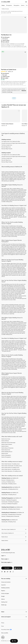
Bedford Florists (5, 453)
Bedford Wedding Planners (7, 452)
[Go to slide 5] (16, 32)
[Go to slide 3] (14, 32)
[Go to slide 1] (12, 32)
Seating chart (4, 602)
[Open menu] (2, 2)
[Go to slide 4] (15, 32)
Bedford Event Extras (6, 439)
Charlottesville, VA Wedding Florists (9, 522)
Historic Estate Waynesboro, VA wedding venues (11, 471)
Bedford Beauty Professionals (7, 448)
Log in (3, 556)
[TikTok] (14, 572)
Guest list (3, 585)
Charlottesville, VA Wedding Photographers (10, 502)
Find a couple (5, 559)
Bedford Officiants (5, 441)
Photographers (9, 5)
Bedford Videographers (6, 455)
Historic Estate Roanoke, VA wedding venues (11, 464)
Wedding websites (5, 588)
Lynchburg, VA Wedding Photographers (9, 504)
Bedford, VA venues (5, 9)
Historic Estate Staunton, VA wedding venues (11, 469)
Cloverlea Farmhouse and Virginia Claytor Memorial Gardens (14, 143)
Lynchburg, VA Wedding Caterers (8, 482)
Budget (3, 596)
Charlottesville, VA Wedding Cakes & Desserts (11, 509)
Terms (2, 626)
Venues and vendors (6, 582)
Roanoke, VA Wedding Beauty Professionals (10, 516)
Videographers (16, 5)
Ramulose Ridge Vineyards (7, 149)
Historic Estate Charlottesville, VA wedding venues (12, 466)
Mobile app (4, 605)
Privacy (3, 623)
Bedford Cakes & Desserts (7, 444)
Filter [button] (14, 641)
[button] (25, 17)
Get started (7, 568)
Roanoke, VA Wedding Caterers (8, 480)
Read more (24, 90)
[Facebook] (3, 572)
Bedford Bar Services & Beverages (8, 443)
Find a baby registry (7, 562)
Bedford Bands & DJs (6, 450)
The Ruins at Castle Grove (7, 145)
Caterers (23, 5)
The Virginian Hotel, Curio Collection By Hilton (11, 141)
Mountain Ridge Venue (6, 147)
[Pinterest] (5, 572)
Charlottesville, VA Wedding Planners (9, 495)
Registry (3, 591)
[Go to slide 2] (13, 32)
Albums (3, 599)
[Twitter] (8, 572)
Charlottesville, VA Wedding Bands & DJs (10, 489)
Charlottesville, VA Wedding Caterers (9, 484)
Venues (3, 5)
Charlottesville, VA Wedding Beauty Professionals (11, 515)
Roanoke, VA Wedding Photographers (9, 500)
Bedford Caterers (5, 446)
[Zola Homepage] (7, 2)
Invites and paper (5, 593)
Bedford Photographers (6, 457)
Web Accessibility (0, 0)
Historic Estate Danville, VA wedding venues (10, 468)
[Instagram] (11, 572)
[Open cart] (26, 2)
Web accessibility (5, 633)
